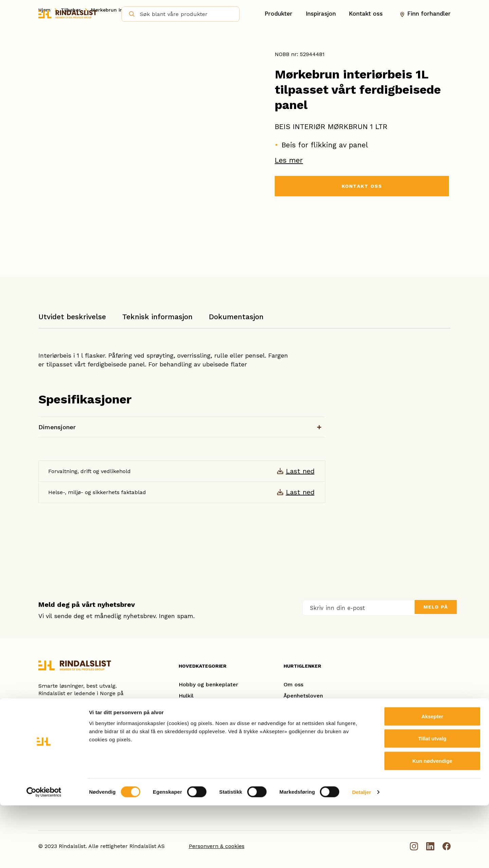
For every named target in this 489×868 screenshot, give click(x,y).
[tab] (72, 320)
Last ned (300, 471)
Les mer (289, 160)
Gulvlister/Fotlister (204, 729)
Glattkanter (194, 718)
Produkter (278, 14)
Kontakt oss (366, 14)
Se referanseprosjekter (314, 729)
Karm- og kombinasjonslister (216, 707)
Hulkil (186, 696)
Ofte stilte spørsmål (310, 740)
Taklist (187, 740)
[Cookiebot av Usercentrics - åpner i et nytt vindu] (44, 855)
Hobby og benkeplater (208, 684)
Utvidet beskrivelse (72, 317)
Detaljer (362, 855)
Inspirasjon (321, 14)
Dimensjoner (57, 427)
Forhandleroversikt (308, 752)
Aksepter (432, 779)
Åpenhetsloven (303, 696)
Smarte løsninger (306, 718)
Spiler (186, 752)
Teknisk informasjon (157, 317)
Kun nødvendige (432, 823)
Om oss (293, 684)
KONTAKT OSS (362, 187)
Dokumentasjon (236, 317)
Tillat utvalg (432, 801)
